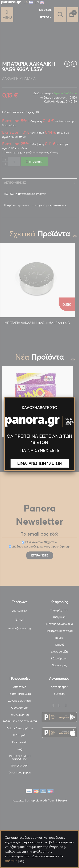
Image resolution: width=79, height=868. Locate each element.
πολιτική (11, 861)
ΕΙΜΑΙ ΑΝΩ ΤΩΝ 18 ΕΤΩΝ (39, 463)
